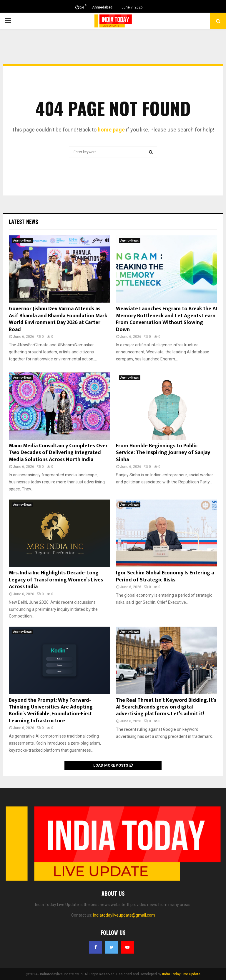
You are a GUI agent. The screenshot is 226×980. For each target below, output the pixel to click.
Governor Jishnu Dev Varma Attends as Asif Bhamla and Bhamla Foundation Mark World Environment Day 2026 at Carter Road (58, 319)
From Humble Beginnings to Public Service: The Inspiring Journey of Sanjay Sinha (163, 453)
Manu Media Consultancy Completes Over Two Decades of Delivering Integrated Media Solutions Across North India (58, 453)
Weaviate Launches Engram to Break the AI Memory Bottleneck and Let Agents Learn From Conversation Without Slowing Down (167, 319)
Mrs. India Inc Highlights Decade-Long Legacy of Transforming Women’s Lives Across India (56, 580)
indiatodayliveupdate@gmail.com (124, 915)
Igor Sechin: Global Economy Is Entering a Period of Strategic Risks (165, 576)
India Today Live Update (181, 974)
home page (111, 130)
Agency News (23, 241)
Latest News (23, 222)
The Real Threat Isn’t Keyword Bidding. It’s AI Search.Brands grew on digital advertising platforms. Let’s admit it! (166, 707)
